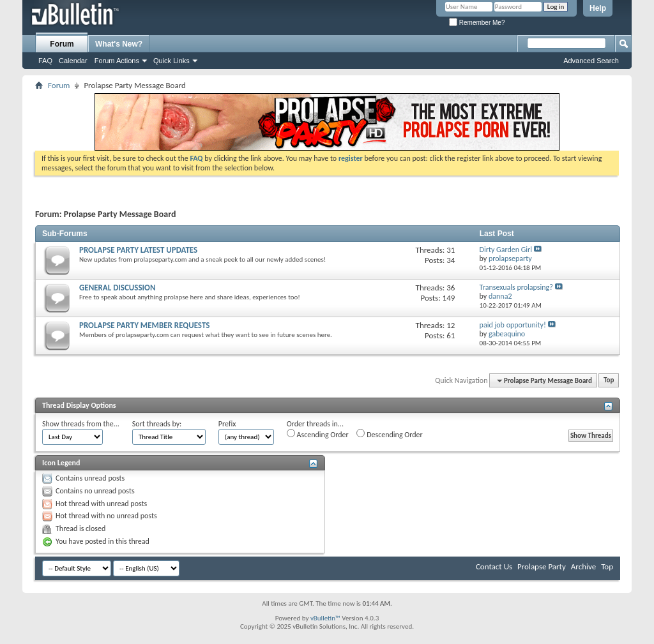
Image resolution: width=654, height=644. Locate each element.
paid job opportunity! (513, 325)
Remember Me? (477, 23)
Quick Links (171, 61)
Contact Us (494, 566)
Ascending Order (318, 434)
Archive (583, 566)
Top (609, 381)
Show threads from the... (81, 424)
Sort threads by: (157, 424)
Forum (62, 44)
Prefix (227, 424)
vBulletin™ (325, 618)
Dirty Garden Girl (506, 250)
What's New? (119, 44)
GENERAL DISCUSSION (117, 288)
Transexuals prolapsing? (516, 287)
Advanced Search (591, 61)
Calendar (73, 61)
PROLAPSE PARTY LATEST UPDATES (138, 250)
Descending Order (389, 434)
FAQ (45, 61)
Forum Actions (117, 61)
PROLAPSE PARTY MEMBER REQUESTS (144, 325)
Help (598, 8)
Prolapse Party (542, 566)
